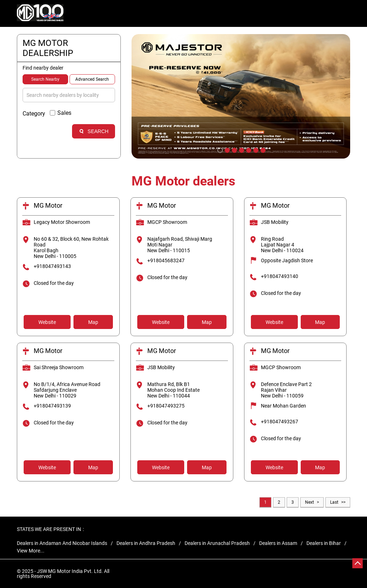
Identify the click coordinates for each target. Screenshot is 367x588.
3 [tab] (234, 150)
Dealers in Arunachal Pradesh (217, 543)
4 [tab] (241, 150)
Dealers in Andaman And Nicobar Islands (62, 543)
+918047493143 (52, 266)
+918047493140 (280, 276)
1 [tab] (219, 150)
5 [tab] (248, 150)
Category (34, 114)
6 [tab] (255, 150)
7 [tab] (262, 150)
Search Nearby (45, 79)
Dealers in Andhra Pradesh (146, 543)
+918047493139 (52, 406)
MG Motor (48, 205)
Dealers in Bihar (324, 543)
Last (334, 502)
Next (309, 502)
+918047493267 (280, 422)
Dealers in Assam (278, 543)
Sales (64, 113)
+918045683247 (166, 260)
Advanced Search (92, 79)
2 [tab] (227, 150)
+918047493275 (166, 406)
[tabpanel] (241, 96)
